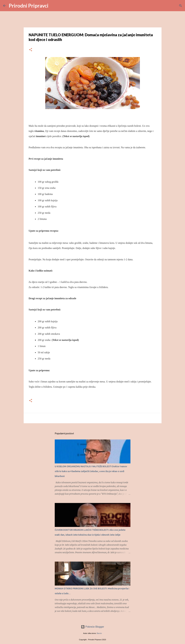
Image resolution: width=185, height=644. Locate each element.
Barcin (99, 633)
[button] (31, 50)
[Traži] (53, 6)
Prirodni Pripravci (29, 6)
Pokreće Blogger (92, 627)
